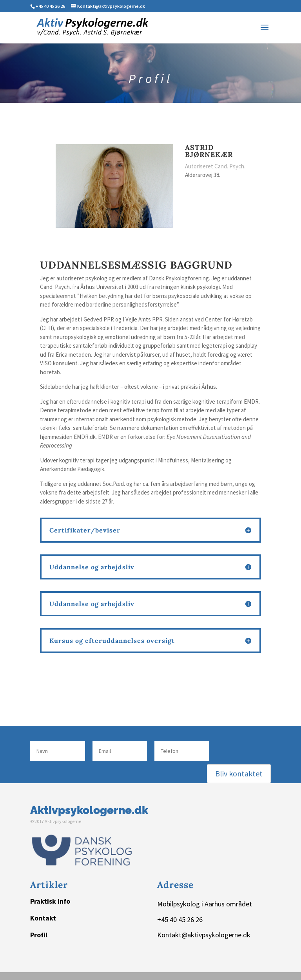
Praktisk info (50, 901)
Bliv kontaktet (239, 773)
